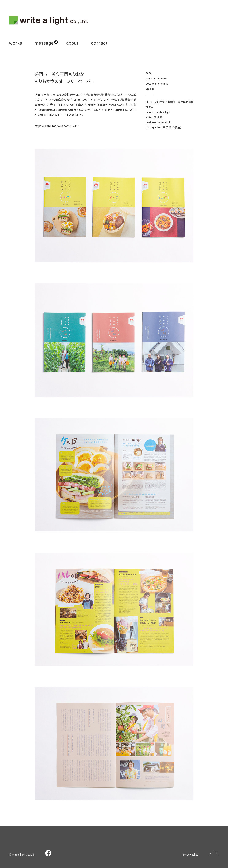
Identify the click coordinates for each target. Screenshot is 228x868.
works (16, 43)
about (72, 43)
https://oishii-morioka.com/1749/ (57, 126)
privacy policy (190, 855)
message (44, 43)
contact (99, 43)
